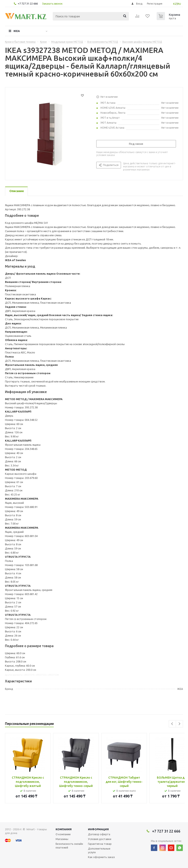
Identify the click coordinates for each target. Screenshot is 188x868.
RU (179, 4)
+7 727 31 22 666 (28, 4)
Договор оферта (99, 834)
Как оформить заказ (101, 857)
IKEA (17, 31)
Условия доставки (100, 839)
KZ (175, 4)
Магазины (62, 839)
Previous (172, 724)
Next (179, 724)
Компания (64, 829)
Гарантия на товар (100, 844)
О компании (63, 834)
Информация (98, 829)
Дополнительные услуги (99, 850)
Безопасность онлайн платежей (69, 846)
